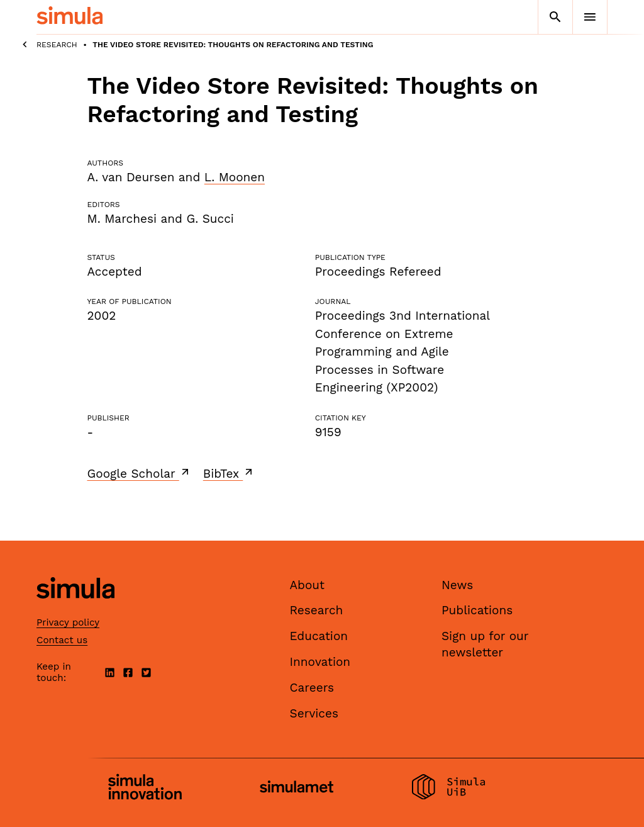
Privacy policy (68, 622)
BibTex (229, 473)
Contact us (62, 640)
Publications (477, 610)
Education (319, 636)
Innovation (320, 662)
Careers (312, 688)
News (457, 585)
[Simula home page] (75, 609)
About (308, 585)
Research (57, 45)
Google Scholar (139, 473)
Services (314, 713)
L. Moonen (235, 177)
